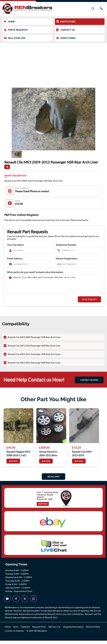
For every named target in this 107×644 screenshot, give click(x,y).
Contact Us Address (14, 634)
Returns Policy (93, 630)
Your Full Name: (16, 245)
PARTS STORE (66, 22)
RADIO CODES (66, 38)
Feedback (25, 630)
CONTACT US (65, 30)
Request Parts (39, 630)
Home (8, 630)
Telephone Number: (66, 245)
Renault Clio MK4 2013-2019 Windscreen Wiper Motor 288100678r (83, 457)
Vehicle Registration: (67, 259)
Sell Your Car (54, 630)
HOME (9, 22)
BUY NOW (13, 464)
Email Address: (15, 259)
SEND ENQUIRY (89, 303)
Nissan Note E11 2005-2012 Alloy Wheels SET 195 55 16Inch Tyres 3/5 (50, 457)
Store (16, 630)
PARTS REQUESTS (16, 30)
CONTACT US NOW (89, 383)
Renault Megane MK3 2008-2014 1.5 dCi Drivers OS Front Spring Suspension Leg (18, 457)
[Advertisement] (53, 64)
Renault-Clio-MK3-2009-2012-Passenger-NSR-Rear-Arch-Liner (54, 286)
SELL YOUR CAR (15, 38)
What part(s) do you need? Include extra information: (35, 272)
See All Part (53, 480)
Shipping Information (73, 630)
